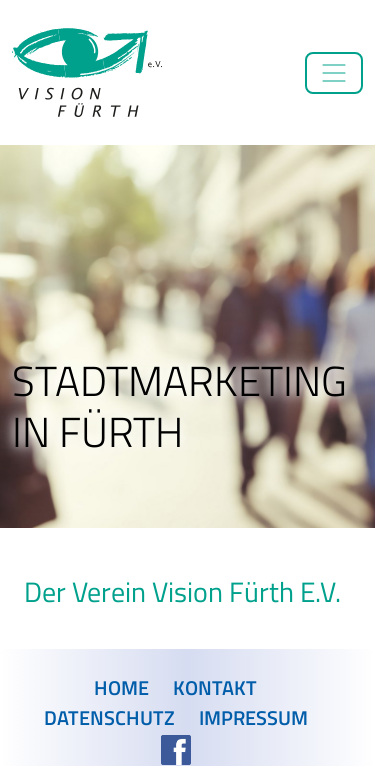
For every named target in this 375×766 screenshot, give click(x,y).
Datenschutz (109, 718)
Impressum (253, 718)
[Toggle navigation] (334, 73)
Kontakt (215, 688)
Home (121, 688)
